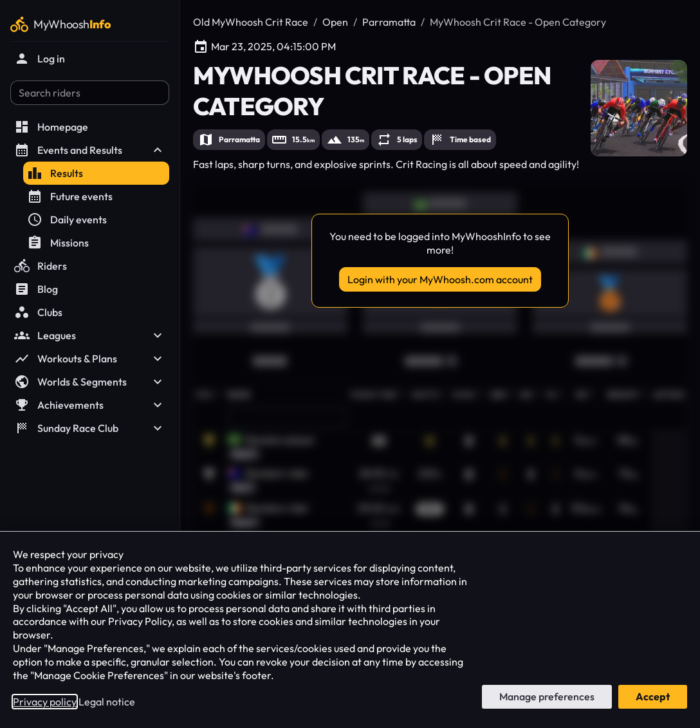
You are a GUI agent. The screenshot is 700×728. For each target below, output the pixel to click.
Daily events (67, 219)
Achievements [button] (90, 405)
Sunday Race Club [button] (90, 428)
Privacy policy (45, 702)
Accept (653, 696)
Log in (40, 59)
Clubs (38, 312)
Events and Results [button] (90, 150)
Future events (70, 196)
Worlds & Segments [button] (90, 382)
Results (55, 173)
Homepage (51, 127)
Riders (41, 266)
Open (335, 22)
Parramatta (389, 22)
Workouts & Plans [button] (90, 359)
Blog (36, 289)
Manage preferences (547, 696)
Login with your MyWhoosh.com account (440, 279)
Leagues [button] (90, 335)
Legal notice (107, 702)
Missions (58, 243)
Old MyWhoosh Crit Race (251, 22)
